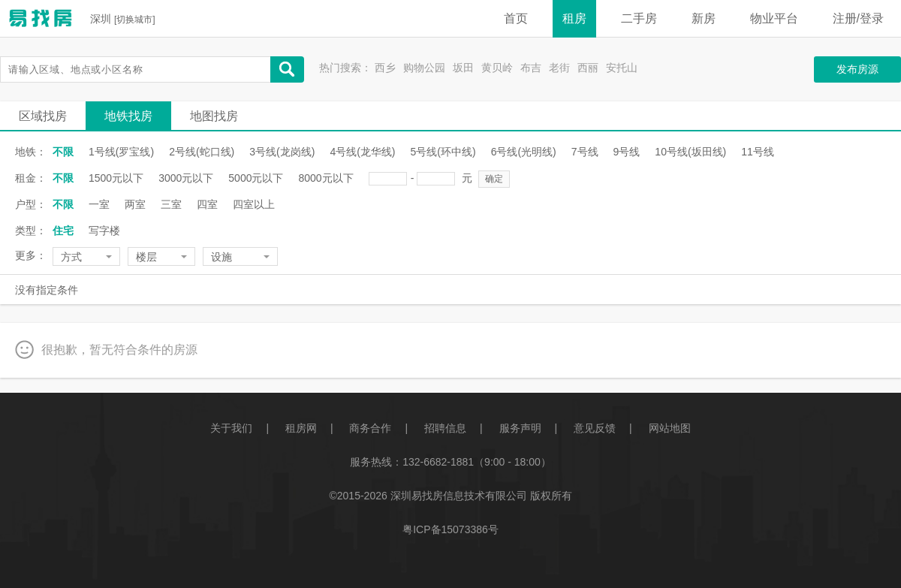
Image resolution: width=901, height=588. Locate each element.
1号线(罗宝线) (121, 152)
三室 (171, 204)
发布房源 (857, 69)
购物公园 (424, 68)
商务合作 (370, 428)
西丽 (588, 68)
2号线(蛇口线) (202, 152)
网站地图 (670, 428)
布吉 (531, 68)
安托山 (622, 68)
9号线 (627, 152)
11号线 (758, 152)
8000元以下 (325, 178)
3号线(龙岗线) (282, 152)
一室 (99, 204)
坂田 (463, 68)
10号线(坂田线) (690, 152)
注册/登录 (858, 18)
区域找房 (43, 116)
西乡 (385, 68)
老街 (559, 68)
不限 (63, 152)
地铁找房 (128, 116)
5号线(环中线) (443, 152)
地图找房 (214, 116)
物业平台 (774, 18)
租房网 (301, 428)
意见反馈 (595, 428)
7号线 (585, 152)
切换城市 (134, 20)
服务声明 (520, 428)
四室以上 (254, 204)
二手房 (639, 18)
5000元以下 (256, 178)
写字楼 (104, 231)
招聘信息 (445, 428)
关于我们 (231, 428)
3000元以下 (186, 178)
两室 (135, 204)
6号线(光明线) (524, 152)
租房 (574, 18)
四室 (207, 204)
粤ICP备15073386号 (450, 529)
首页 (516, 18)
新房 (704, 18)
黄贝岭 (497, 68)
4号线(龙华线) (362, 152)
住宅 (63, 231)
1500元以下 (116, 178)
